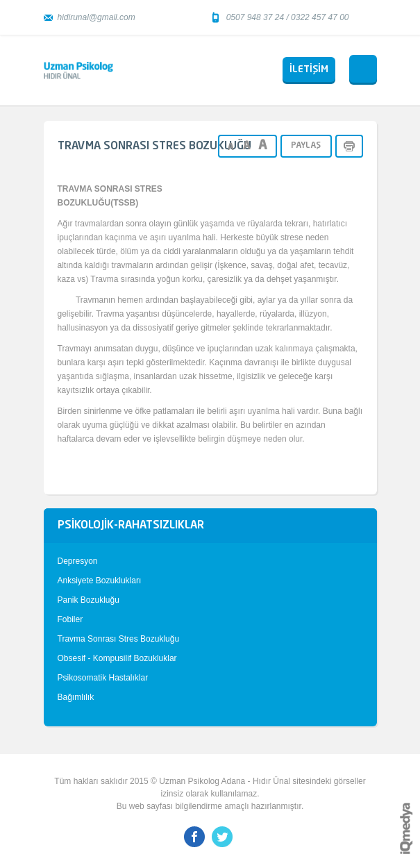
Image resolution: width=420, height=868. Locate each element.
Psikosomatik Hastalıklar (103, 678)
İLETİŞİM (309, 69)
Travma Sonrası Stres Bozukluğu (119, 639)
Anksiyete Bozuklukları (100, 581)
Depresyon (78, 561)
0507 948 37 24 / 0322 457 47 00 (288, 17)
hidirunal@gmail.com (96, 17)
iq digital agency (406, 828)
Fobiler (70, 619)
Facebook (194, 837)
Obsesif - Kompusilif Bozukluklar (117, 658)
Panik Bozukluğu (89, 600)
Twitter (222, 837)
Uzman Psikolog (78, 70)
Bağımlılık (76, 697)
